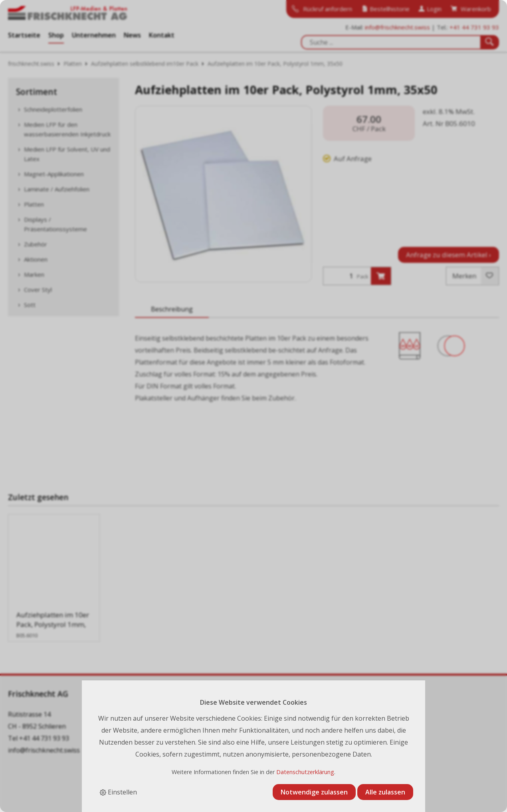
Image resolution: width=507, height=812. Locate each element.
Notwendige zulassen (314, 792)
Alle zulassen (385, 792)
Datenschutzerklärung (305, 772)
